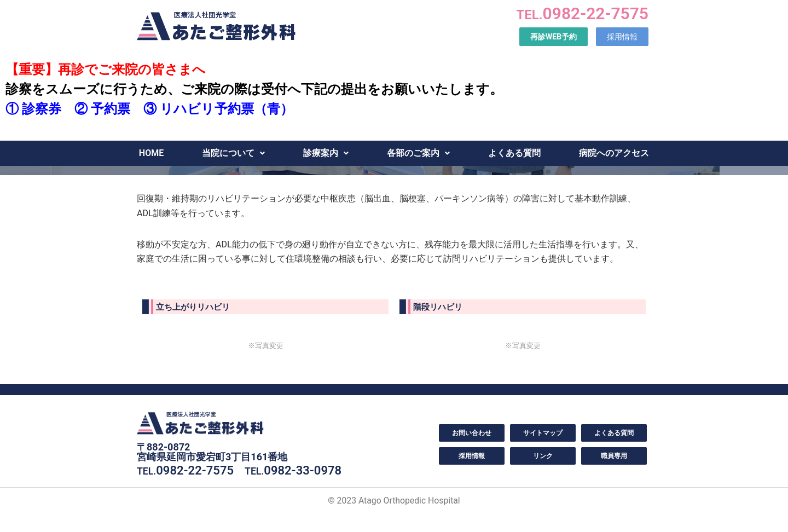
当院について (233, 153)
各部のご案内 (418, 153)
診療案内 (326, 153)
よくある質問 (514, 153)
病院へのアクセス (614, 153)
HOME (151, 153)
